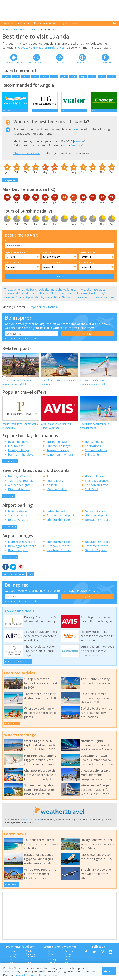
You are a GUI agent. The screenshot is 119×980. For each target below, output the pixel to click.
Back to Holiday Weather (14, 578)
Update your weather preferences (41, 48)
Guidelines (31, 960)
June (75, 133)
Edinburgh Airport (59, 523)
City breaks (16, 450)
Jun (54, 76)
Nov (102, 76)
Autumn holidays (58, 454)
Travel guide (82, 62)
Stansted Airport (19, 519)
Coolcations (93, 450)
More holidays (10, 465)
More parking (10, 530)
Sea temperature (87, 256)
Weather (9, 23)
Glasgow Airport (96, 519)
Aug (73, 76)
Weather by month (14, 62)
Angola (23, 29)
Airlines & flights (19, 489)
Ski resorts (92, 458)
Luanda (33, 29)
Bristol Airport (18, 523)
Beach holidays (18, 445)
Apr (35, 76)
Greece (68, 958)
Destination (10, 245)
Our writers (31, 958)
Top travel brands (20, 484)
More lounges (10, 561)
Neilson (52, 489)
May (45, 76)
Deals (37, 23)
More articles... (12, 727)
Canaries (69, 955)
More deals (9, 500)
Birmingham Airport (60, 519)
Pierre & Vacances (97, 484)
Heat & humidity (87, 266)
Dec (111, 76)
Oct (92, 76)
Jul (64, 76)
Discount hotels (19, 493)
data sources (105, 301)
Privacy (13, 960)
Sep (83, 76)
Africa (14, 29)
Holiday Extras (95, 480)
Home (5, 29)
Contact (13, 958)
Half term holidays (21, 458)
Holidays (52, 955)
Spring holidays (57, 445)
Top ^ (31, 578)
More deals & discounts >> (18, 665)
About (12, 955)
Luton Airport (56, 515)
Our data (30, 955)
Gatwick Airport (96, 515)
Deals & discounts (105, 62)
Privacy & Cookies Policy (29, 975)
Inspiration (50, 23)
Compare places (96, 454)
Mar (26, 76)
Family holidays (18, 454)
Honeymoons (94, 445)
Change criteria (10, 184)
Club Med (91, 493)
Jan (7, 76)
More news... (11, 888)
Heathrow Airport (59, 554)
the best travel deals (30, 823)
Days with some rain (51, 266)
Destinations (24, 23)
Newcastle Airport (97, 523)
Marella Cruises (57, 493)
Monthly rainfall (12, 266)
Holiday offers (17, 480)
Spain (67, 960)
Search (75, 23)
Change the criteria (27, 157)
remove (79, 145)
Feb (16, 76)
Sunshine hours (50, 256)
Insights (64, 23)
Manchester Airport (21, 515)
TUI (49, 480)
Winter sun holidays (60, 458)
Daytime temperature (15, 256)
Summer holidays (58, 450)
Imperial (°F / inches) (44, 311)
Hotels (52, 960)
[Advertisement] (60, 10)
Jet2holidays (55, 484)
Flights (51, 958)
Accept (109, 971)
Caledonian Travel (97, 489)
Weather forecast (37, 62)
